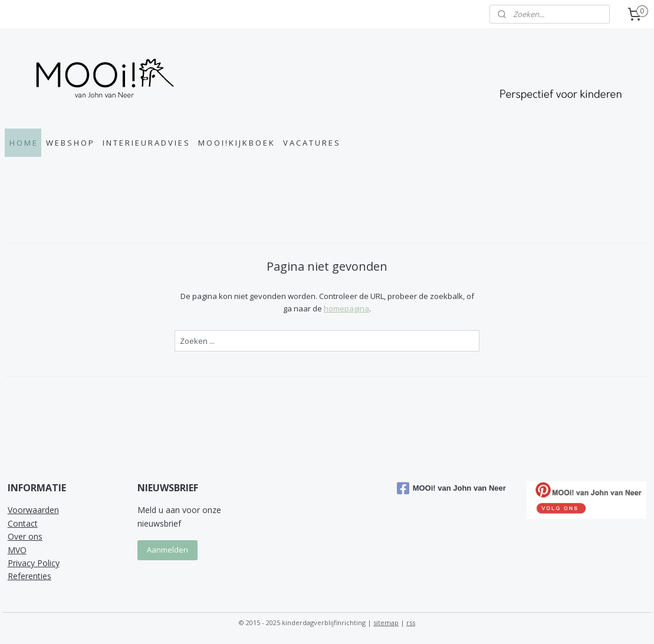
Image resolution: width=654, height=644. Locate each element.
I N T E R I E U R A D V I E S (146, 143)
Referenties (29, 576)
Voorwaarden (33, 510)
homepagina (346, 308)
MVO (17, 550)
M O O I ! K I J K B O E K (236, 143)
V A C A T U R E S (311, 143)
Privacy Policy (34, 563)
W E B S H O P (70, 143)
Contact (23, 523)
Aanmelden (167, 550)
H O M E (23, 143)
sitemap (386, 622)
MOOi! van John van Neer (451, 488)
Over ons (25, 536)
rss (411, 622)
